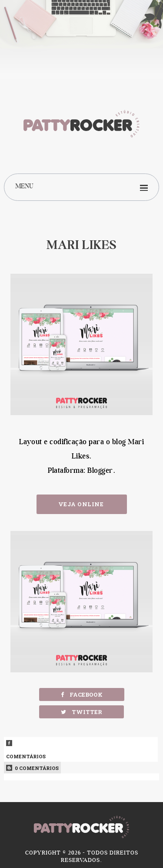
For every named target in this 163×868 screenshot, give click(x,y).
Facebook (82, 694)
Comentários (81, 750)
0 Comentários (32, 768)
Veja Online (82, 504)
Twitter (81, 712)
